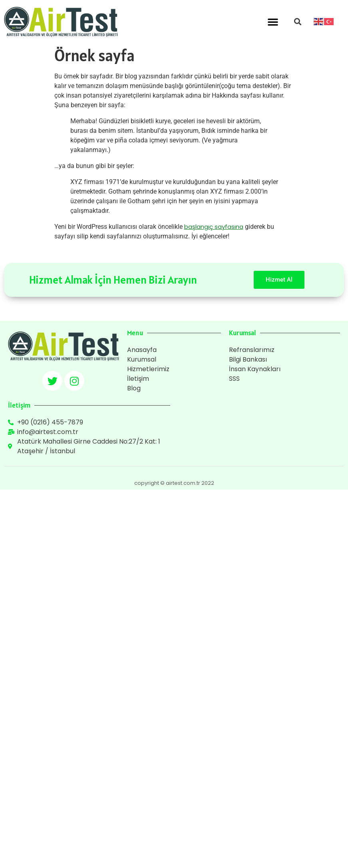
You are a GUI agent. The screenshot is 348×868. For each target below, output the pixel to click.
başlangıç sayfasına (214, 227)
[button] (273, 22)
